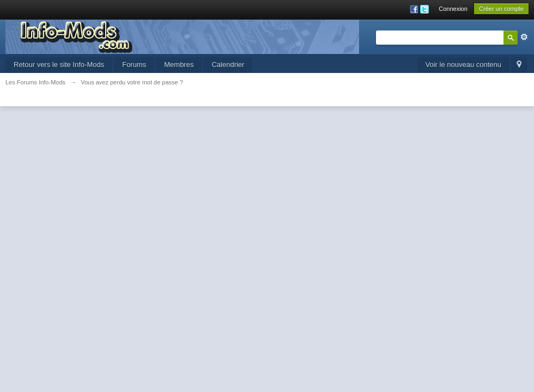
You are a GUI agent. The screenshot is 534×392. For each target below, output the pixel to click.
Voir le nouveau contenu (464, 65)
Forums (134, 65)
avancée (524, 37)
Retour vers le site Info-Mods (59, 65)
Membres (179, 65)
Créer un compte (501, 9)
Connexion (453, 9)
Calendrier (228, 65)
